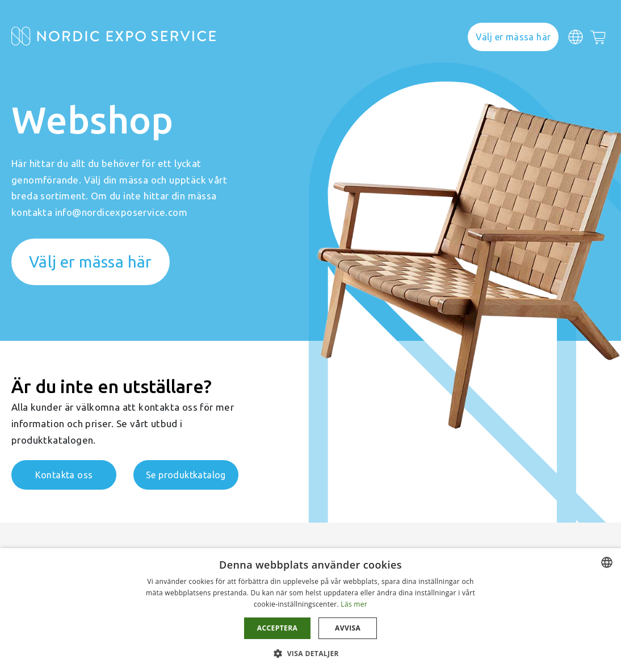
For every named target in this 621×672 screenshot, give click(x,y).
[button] (310, 653)
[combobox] (607, 562)
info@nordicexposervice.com (121, 212)
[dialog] (310, 610)
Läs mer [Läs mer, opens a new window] (354, 604)
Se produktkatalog (186, 475)
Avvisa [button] (348, 628)
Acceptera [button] (277, 628)
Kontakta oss (64, 475)
